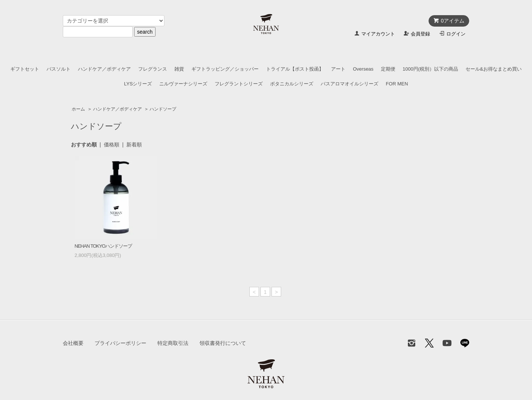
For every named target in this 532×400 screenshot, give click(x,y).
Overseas (363, 69)
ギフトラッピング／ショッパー (225, 69)
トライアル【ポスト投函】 (295, 69)
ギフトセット (25, 69)
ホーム (78, 109)
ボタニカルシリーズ (292, 84)
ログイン (456, 34)
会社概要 (73, 343)
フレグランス (153, 69)
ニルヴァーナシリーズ (183, 84)
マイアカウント (378, 34)
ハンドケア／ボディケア (104, 69)
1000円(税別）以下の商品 (430, 69)
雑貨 (179, 69)
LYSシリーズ (138, 84)
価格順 (112, 145)
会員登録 (420, 34)
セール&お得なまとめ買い (494, 69)
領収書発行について (223, 343)
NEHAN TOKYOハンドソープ (103, 246)
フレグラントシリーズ (239, 84)
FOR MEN (397, 84)
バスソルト (59, 69)
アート (338, 69)
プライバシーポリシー (120, 343)
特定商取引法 (173, 343)
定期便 (388, 69)
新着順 (134, 145)
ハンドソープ (163, 109)
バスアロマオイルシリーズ (349, 84)
